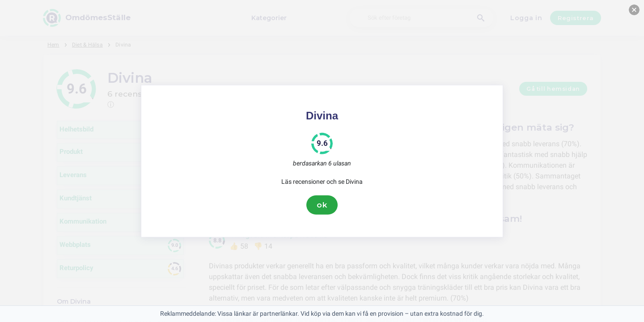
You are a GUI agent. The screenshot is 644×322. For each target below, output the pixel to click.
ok (322, 205)
